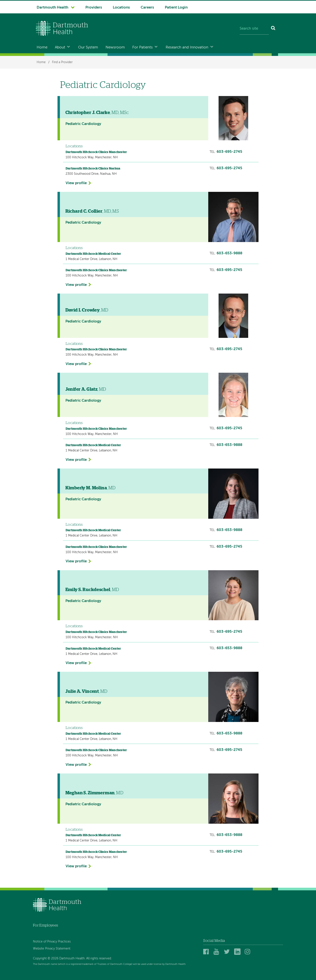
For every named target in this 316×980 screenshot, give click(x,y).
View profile (76, 183)
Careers (147, 8)
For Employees (45, 925)
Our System (88, 47)
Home (42, 47)
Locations (121, 8)
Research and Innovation (187, 47)
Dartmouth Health (52, 8)
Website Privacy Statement (52, 949)
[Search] (273, 29)
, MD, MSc (97, 113)
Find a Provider (62, 62)
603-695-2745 (229, 152)
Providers (94, 8)
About (60, 47)
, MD (87, 310)
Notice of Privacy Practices (52, 942)
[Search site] (254, 29)
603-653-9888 (229, 253)
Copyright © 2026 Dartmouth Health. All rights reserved (72, 959)
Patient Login (176, 8)
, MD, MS (92, 211)
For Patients (143, 47)
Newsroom (115, 47)
